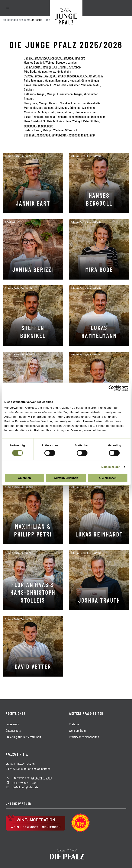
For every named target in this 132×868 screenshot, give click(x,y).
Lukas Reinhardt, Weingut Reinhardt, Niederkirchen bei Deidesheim (65, 117)
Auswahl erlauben (66, 478)
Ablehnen (24, 478)
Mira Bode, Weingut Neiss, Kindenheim (47, 72)
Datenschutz (13, 731)
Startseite (36, 20)
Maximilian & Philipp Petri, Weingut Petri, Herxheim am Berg (61, 112)
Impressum (12, 724)
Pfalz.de (74, 724)
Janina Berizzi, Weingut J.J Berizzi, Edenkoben (52, 67)
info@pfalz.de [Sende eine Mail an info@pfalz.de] (30, 787)
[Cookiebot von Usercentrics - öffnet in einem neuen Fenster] (111, 388)
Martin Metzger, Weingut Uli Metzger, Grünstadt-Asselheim (59, 108)
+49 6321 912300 (41, 778)
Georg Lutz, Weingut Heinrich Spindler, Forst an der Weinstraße (62, 103)
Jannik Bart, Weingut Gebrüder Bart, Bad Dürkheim (55, 58)
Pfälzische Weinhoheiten (84, 737)
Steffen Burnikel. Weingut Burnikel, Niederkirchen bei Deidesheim (64, 76)
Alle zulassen (108, 478)
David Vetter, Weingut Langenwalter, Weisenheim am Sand (59, 135)
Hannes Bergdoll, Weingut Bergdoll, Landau (50, 63)
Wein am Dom (77, 731)
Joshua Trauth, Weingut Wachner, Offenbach (51, 130)
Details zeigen (111, 467)
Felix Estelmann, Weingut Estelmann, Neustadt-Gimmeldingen (61, 81)
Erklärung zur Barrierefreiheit (23, 737)
